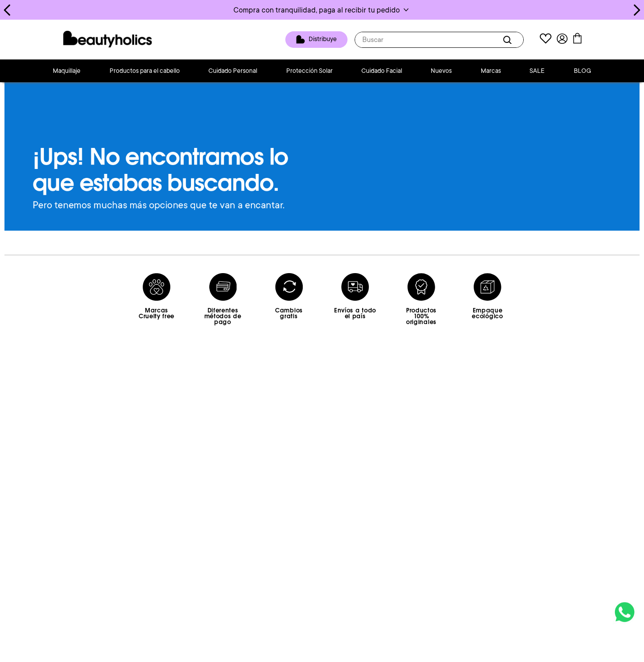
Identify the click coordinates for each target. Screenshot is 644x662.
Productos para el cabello (145, 71)
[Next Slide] (637, 10)
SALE (537, 71)
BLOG (583, 71)
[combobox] (439, 40)
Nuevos (441, 71)
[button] (322, 10)
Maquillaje (67, 71)
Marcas (491, 71)
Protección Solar (309, 71)
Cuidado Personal (233, 71)
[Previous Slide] (7, 10)
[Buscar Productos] (509, 40)
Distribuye (323, 39)
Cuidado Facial (382, 71)
